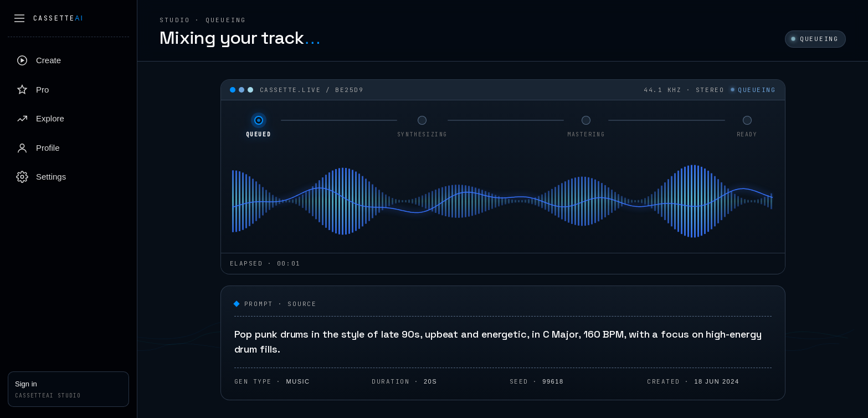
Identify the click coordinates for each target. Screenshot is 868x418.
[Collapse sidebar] (19, 18)
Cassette (58, 18)
